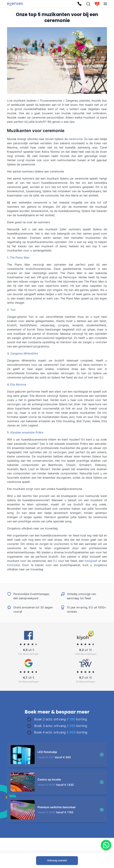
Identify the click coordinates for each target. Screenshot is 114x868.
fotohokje (13, 565)
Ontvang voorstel (57, 860)
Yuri (13, 310)
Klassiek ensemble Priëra (27, 432)
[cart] (97, 4)
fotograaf (91, 561)
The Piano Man (20, 257)
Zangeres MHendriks (24, 353)
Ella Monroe (18, 384)
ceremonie (76, 139)
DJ (55, 561)
